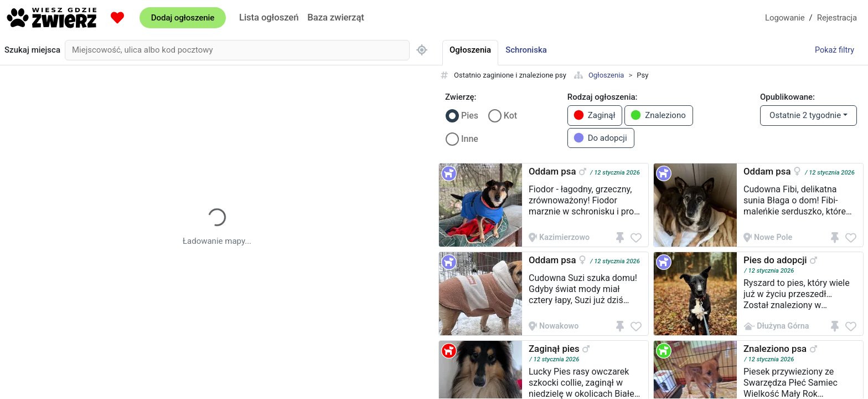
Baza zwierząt (335, 17)
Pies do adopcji (775, 260)
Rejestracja (837, 18)
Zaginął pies (554, 349)
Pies (470, 116)
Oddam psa (552, 171)
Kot (510, 116)
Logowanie (785, 18)
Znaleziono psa (775, 349)
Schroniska (526, 50)
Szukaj (32, 50)
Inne (470, 139)
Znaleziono (658, 115)
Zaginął (594, 115)
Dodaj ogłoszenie (183, 18)
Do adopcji (600, 138)
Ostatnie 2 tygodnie (805, 115)
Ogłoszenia (606, 75)
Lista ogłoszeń (269, 17)
